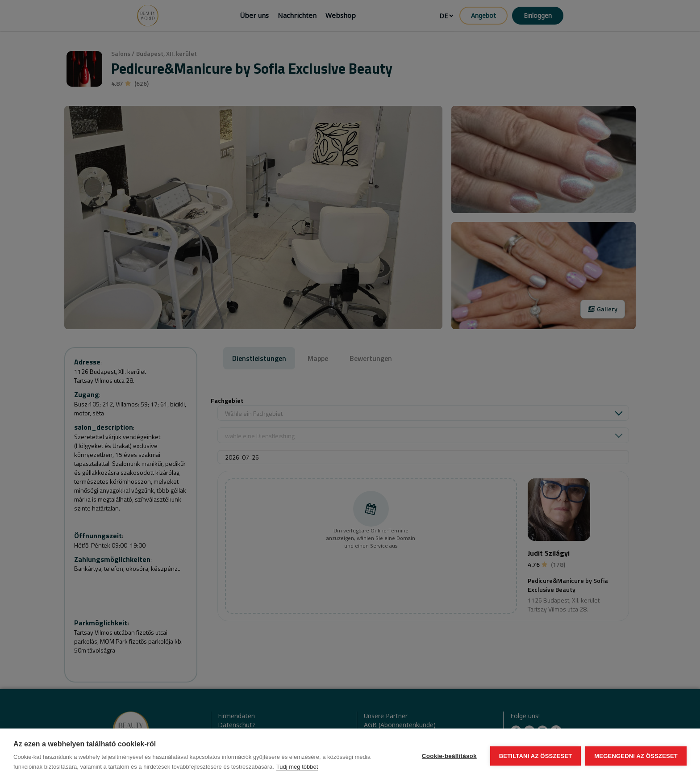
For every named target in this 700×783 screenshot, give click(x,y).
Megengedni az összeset (636, 756)
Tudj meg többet (297, 767)
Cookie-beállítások (449, 756)
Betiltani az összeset (536, 756)
